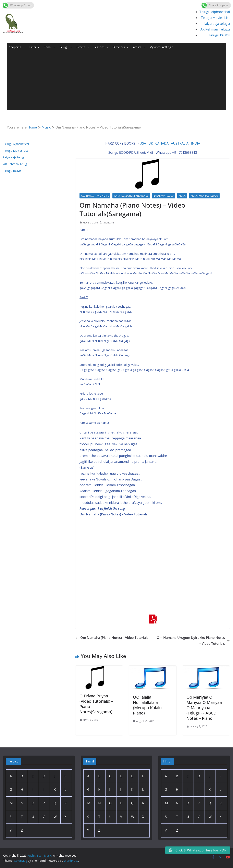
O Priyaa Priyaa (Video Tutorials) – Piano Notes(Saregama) (96, 704)
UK (151, 143)
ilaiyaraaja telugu (217, 24)
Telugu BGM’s (219, 35)
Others (83, 47)
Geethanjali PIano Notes (95, 196)
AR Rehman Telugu (215, 29)
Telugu (66, 47)
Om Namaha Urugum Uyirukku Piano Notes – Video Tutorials (193, 641)
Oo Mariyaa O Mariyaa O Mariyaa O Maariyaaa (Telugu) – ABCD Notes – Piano (204, 708)
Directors (121, 47)
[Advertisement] (116, 82)
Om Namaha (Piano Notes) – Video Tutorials (112, 638)
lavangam (108, 223)
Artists (139, 47)
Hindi (35, 47)
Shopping (17, 47)
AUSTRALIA (180, 143)
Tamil (50, 47)
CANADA (162, 143)
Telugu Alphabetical (214, 12)
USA (143, 143)
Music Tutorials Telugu (204, 196)
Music (182, 196)
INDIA (195, 143)
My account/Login (161, 47)
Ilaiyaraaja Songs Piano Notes (131, 196)
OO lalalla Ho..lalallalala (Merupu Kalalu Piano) (147, 705)
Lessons (101, 47)
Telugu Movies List (215, 18)
